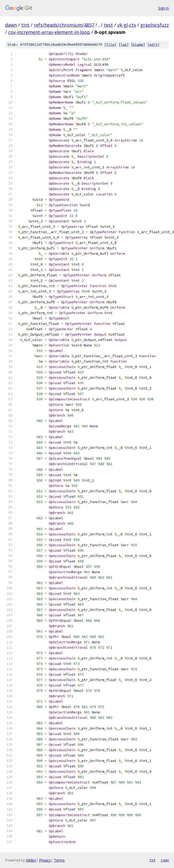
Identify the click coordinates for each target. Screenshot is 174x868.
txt (152, 860)
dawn (11, 25)
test (108, 25)
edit (153, 45)
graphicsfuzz (155, 25)
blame (138, 45)
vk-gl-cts (127, 25)
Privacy (45, 860)
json (165, 860)
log (124, 45)
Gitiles (31, 860)
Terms (59, 860)
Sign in (163, 8)
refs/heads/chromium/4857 (64, 25)
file (110, 45)
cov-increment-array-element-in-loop (49, 32)
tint (25, 25)
